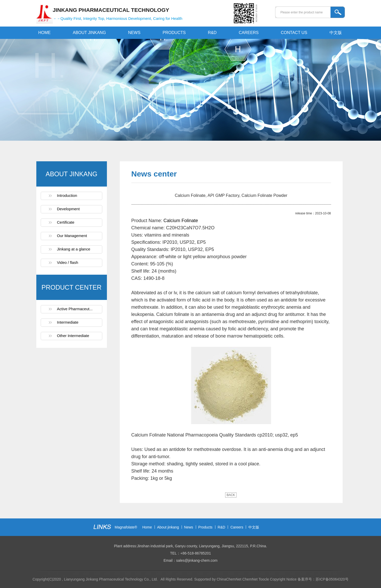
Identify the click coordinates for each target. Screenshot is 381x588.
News (189, 527)
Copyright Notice (283, 579)
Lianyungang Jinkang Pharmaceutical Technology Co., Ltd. (111, 579)
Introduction (67, 195)
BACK (231, 495)
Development (68, 209)
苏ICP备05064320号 (332, 579)
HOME (45, 33)
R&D (212, 33)
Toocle (264, 579)
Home (147, 527)
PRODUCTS (174, 33)
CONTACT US (294, 33)
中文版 (336, 33)
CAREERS (249, 33)
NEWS (134, 33)
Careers (237, 527)
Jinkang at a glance (74, 249)
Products (205, 527)
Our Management (72, 236)
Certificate (66, 222)
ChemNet (250, 579)
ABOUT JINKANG (90, 33)
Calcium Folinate (181, 221)
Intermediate (68, 322)
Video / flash (67, 262)
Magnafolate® (126, 527)
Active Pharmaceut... (75, 309)
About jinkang (168, 527)
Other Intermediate (73, 336)
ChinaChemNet (229, 579)
